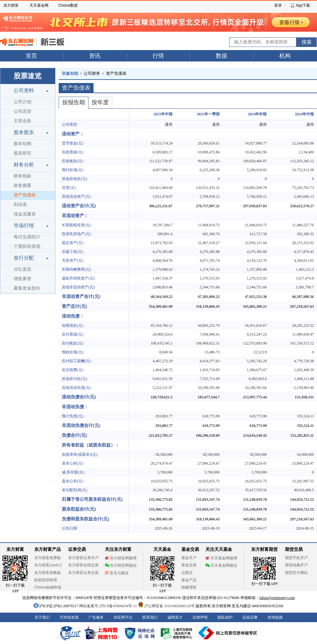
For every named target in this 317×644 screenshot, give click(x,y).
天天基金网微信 (221, 565)
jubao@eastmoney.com (277, 598)
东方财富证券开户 (83, 558)
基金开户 (189, 558)
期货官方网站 (296, 573)
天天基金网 (39, 5)
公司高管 (23, 111)
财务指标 (23, 176)
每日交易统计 (27, 237)
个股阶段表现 (27, 246)
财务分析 (24, 165)
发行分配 (24, 258)
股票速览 (28, 76)
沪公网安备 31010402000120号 (166, 606)
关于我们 (42, 617)
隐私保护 (225, 617)
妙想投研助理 (46, 580)
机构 (285, 56)
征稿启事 (250, 617)
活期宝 (187, 573)
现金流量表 (25, 214)
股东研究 (23, 153)
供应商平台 (123, 617)
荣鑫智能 (70, 73)
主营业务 (23, 121)
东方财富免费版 (48, 558)
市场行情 (24, 225)
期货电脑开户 (296, 565)
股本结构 (23, 144)
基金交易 (189, 565)
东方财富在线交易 (83, 565)
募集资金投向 (27, 288)
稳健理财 (189, 587)
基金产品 (189, 580)
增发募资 (23, 279)
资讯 (95, 56)
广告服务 (96, 617)
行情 (158, 56)
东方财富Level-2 (48, 565)
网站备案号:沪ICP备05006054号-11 (109, 606)
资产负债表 (25, 195)
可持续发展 (69, 617)
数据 (222, 56)
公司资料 (24, 90)
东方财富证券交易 (83, 573)
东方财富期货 (264, 549)
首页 (31, 56)
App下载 (303, 5)
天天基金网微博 (221, 558)
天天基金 (162, 549)
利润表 (20, 205)
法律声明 (200, 617)
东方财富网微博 (121, 558)
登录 (278, 5)
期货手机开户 (296, 558)
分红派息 (23, 269)
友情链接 (275, 617)
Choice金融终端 (48, 587)
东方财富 (11, 5)
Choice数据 (68, 5)
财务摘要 (23, 186)
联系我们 (150, 617)
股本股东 (24, 132)
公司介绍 (23, 102)
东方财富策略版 (48, 573)
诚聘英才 (175, 617)
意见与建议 (117, 573)
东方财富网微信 (121, 565)
